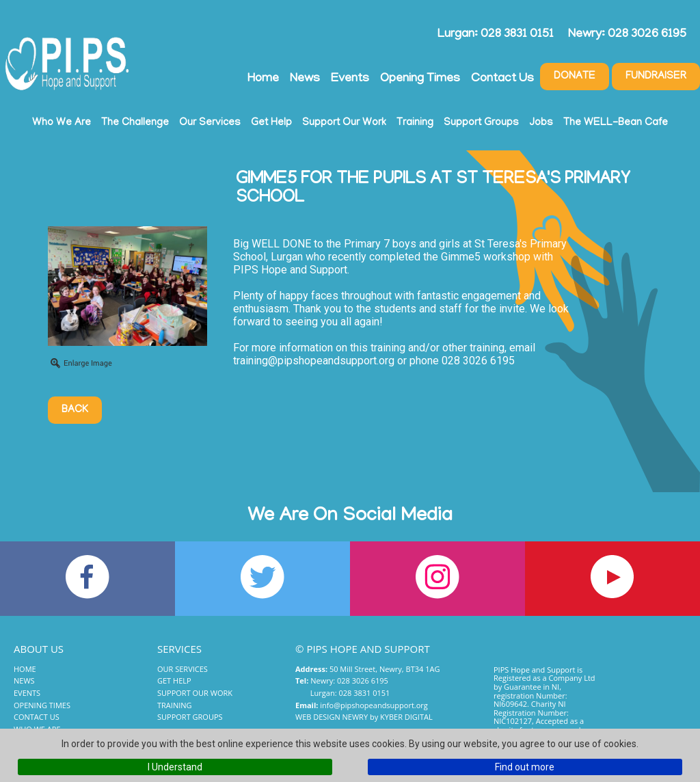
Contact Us (502, 79)
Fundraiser (656, 77)
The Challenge (135, 123)
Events (350, 79)
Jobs (541, 123)
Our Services (210, 123)
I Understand (175, 767)
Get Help (271, 123)
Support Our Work (344, 123)
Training (415, 123)
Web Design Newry (332, 717)
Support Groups (481, 123)
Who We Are (62, 123)
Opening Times (420, 79)
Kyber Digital (406, 717)
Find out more (525, 767)
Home (263, 79)
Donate (575, 77)
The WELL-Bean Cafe (616, 123)
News (305, 79)
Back (75, 410)
